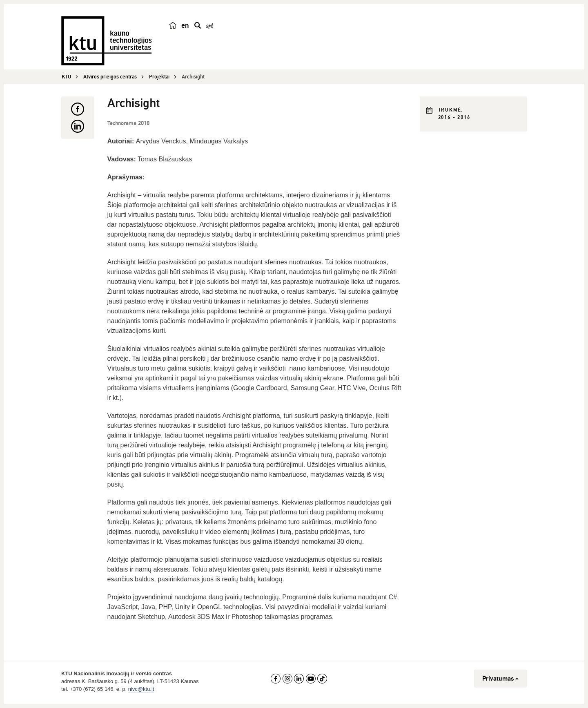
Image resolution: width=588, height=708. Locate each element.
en (185, 25)
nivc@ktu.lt (141, 689)
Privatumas (500, 679)
